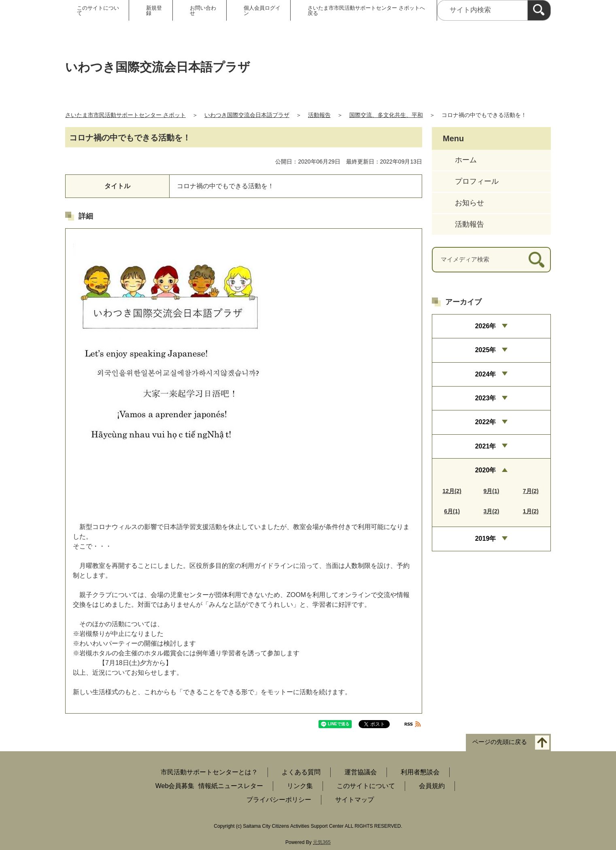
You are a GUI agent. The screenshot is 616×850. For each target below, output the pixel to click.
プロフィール (477, 181)
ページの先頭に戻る (500, 742)
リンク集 (300, 786)
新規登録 (154, 11)
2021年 (486, 446)
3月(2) (492, 511)
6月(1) (452, 511)
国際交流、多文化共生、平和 (386, 115)
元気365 (322, 842)
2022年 (486, 422)
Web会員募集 (175, 786)
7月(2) (531, 491)
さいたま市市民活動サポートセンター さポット (125, 115)
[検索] (539, 10)
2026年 (486, 326)
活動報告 (319, 115)
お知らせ (469, 203)
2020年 (486, 470)
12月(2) (452, 491)
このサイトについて (98, 11)
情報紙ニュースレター (231, 786)
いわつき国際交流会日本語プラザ (247, 115)
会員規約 (432, 786)
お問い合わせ (203, 11)
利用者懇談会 (420, 772)
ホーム (466, 160)
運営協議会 (361, 772)
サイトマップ (355, 800)
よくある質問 (301, 772)
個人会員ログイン (262, 11)
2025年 (486, 350)
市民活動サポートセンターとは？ (209, 772)
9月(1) (492, 491)
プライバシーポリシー (279, 800)
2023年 (486, 398)
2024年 (486, 374)
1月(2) (531, 511)
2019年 (486, 539)
